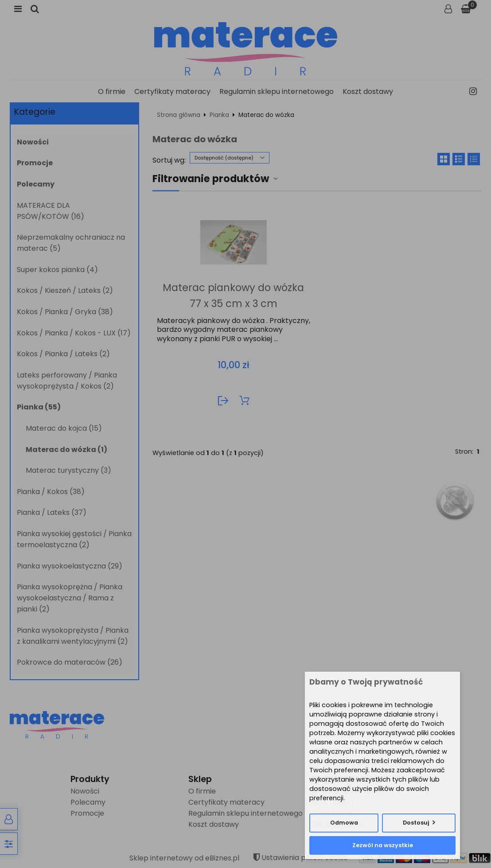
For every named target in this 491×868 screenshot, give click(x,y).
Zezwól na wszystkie (383, 845)
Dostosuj (416, 823)
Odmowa (344, 823)
